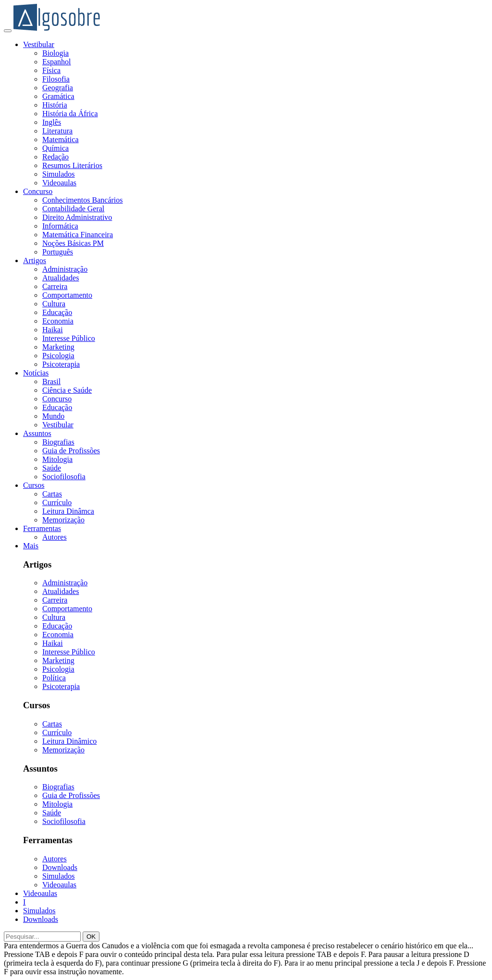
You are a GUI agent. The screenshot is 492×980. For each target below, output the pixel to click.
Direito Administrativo (77, 217)
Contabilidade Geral (73, 209)
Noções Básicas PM (73, 243)
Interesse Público (69, 338)
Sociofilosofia (64, 477)
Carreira (55, 286)
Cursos (34, 485)
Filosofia (56, 79)
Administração (65, 269)
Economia (58, 321)
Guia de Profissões (71, 451)
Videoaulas (59, 183)
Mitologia (57, 459)
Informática (60, 226)
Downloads (60, 867)
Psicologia (58, 356)
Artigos (35, 260)
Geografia (58, 88)
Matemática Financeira (78, 235)
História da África (70, 114)
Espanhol (57, 62)
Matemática (61, 139)
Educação (57, 312)
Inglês (52, 122)
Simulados (59, 174)
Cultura (54, 304)
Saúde (52, 468)
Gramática (58, 96)
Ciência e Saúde (67, 390)
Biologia (55, 53)
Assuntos (37, 433)
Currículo (57, 502)
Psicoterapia (61, 364)
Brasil (51, 381)
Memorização (63, 520)
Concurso (38, 191)
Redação (55, 157)
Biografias (58, 442)
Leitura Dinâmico (69, 741)
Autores (55, 537)
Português (58, 252)
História (55, 105)
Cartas (52, 494)
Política (54, 678)
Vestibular (39, 44)
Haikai (53, 330)
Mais (31, 546)
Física (51, 70)
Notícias (36, 373)
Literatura (57, 131)
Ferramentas (42, 528)
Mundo (53, 416)
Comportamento (67, 295)
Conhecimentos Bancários (83, 200)
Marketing (58, 347)
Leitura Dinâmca (68, 511)
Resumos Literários (72, 165)
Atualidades (61, 278)
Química (55, 148)
